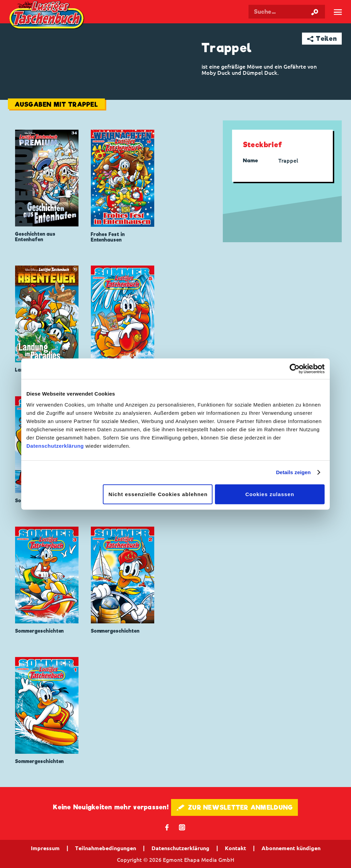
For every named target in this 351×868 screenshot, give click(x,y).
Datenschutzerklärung (55, 445)
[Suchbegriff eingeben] (287, 12)
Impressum (45, 848)
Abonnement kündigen (291, 848)
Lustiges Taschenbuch (47, 16)
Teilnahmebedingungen (106, 848)
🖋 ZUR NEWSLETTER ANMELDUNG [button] (235, 807)
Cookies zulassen (270, 494)
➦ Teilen (322, 39)
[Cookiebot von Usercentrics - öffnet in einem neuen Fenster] (295, 369)
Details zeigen (293, 472)
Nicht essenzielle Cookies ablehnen (158, 494)
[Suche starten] (315, 12)
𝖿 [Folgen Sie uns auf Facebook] (167, 827)
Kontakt (235, 848)
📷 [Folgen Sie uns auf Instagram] (182, 827)
